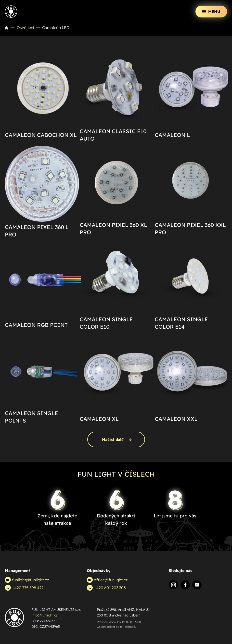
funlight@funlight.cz (27, 580)
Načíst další (117, 439)
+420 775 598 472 (24, 588)
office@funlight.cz (107, 580)
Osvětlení (25, 28)
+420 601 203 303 (106, 588)
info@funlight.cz (45, 615)
